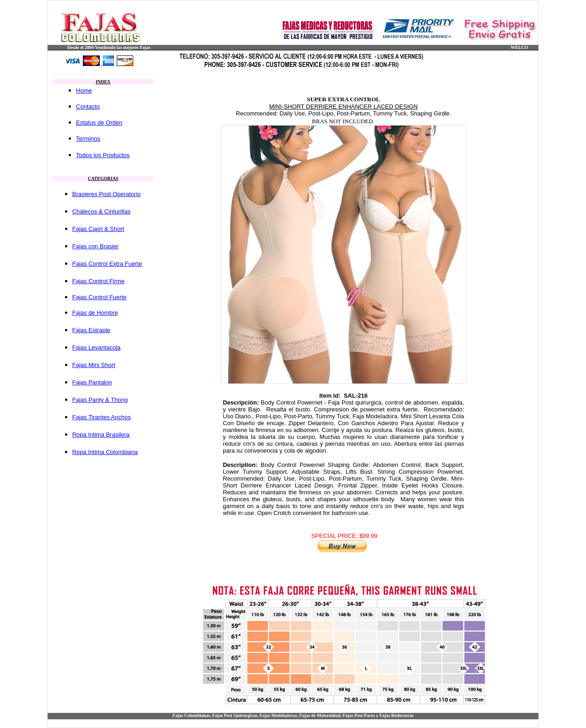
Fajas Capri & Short (98, 229)
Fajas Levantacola (97, 348)
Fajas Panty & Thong (100, 400)
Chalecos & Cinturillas (101, 211)
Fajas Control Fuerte (100, 297)
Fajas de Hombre (95, 313)
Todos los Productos (103, 155)
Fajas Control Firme (98, 281)
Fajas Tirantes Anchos (102, 417)
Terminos (88, 139)
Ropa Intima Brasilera (101, 435)
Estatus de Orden (99, 123)
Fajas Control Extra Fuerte (107, 264)
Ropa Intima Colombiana (105, 452)
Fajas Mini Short (94, 365)
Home (84, 90)
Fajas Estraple (91, 330)
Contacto (88, 107)
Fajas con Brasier (95, 246)
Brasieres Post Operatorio (107, 194)
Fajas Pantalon (92, 382)
